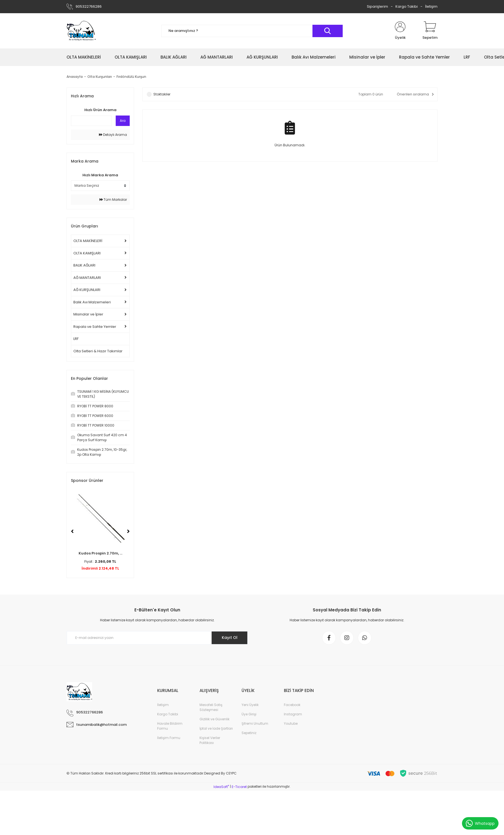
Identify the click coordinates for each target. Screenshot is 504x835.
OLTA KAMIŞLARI (87, 253)
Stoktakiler (162, 94)
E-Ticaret (239, 787)
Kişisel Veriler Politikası (210, 740)
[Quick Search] (91, 121)
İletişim (431, 6)
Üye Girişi (249, 714)
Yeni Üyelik (250, 705)
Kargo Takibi (407, 6)
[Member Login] (400, 31)
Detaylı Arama (113, 135)
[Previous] (72, 531)
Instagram (293, 714)
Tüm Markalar (113, 200)
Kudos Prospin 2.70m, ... (100, 553)
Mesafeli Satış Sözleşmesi (211, 707)
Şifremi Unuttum (255, 723)
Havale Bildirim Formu (170, 726)
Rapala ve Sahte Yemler (95, 327)
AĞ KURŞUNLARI (87, 290)
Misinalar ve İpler (88, 314)
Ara (123, 121)
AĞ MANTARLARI (87, 278)
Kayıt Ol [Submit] (230, 638)
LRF (76, 339)
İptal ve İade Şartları (216, 728)
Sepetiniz (249, 733)
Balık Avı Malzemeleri (92, 302)
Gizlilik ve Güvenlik (214, 719)
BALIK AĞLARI (84, 265)
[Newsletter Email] (157, 638)
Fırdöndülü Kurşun (131, 77)
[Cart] (430, 31)
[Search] (252, 31)
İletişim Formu (169, 738)
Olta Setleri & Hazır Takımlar (98, 351)
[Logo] (81, 31)
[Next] (128, 531)
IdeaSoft (221, 787)
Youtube (291, 723)
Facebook (292, 705)
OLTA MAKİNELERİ (88, 241)
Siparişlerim (377, 6)
